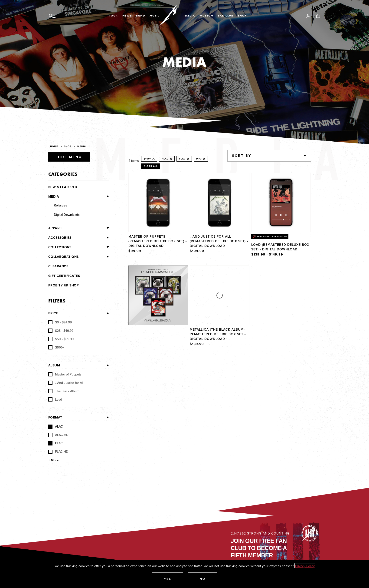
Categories (63, 174)
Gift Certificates (64, 276)
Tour (113, 16)
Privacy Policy (305, 566)
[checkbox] (60, 322)
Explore (163, 270)
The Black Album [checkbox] (64, 391)
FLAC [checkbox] (56, 443)
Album (54, 365)
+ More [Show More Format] (53, 460)
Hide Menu (69, 157)
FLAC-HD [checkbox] (58, 452)
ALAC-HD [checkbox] (58, 435)
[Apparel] (86, 228)
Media (190, 16)
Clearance (58, 266)
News (127, 16)
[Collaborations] (94, 257)
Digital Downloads (67, 215)
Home (54, 146)
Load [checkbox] (55, 399)
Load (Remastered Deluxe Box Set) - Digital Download (280, 247)
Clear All (151, 166)
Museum (207, 16)
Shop (242, 16)
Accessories (60, 238)
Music (155, 16)
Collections (60, 247)
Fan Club (226, 16)
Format (55, 417)
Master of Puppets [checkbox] (65, 374)
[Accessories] (90, 238)
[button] (168, 579)
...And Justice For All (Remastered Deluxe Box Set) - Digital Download (219, 241)
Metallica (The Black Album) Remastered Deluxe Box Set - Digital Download (218, 334)
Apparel (56, 228)
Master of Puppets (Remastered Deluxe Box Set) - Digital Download (158, 241)
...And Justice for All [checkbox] (66, 383)
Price (53, 313)
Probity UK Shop (64, 285)
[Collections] (90, 247)
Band (140, 16)
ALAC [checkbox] (56, 426)
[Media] (84, 196)
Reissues (60, 205)
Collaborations (64, 257)
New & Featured (63, 187)
